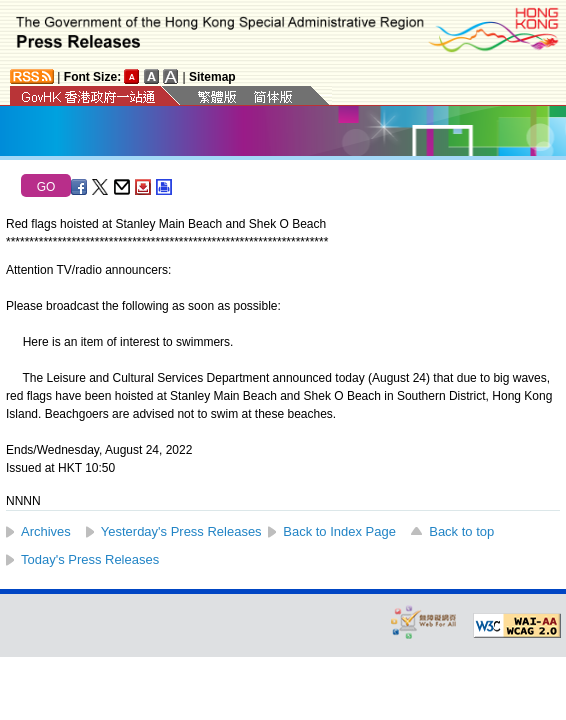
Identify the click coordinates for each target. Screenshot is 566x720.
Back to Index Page (339, 531)
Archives (46, 531)
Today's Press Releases (90, 559)
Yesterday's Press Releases (181, 531)
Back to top (461, 531)
